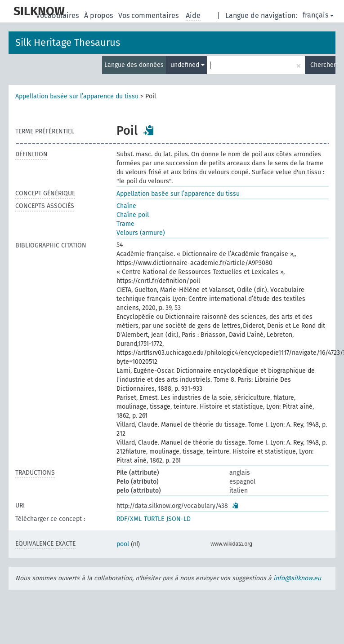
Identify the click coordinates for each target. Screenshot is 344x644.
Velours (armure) (141, 233)
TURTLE (154, 519)
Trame (125, 224)
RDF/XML (129, 519)
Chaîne (126, 206)
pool (123, 544)
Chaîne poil (133, 215)
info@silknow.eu (297, 578)
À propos (99, 15)
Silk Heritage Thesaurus (68, 42)
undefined (188, 65)
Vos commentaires (149, 15)
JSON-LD (179, 519)
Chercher (323, 65)
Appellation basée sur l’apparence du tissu (77, 96)
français (318, 15)
